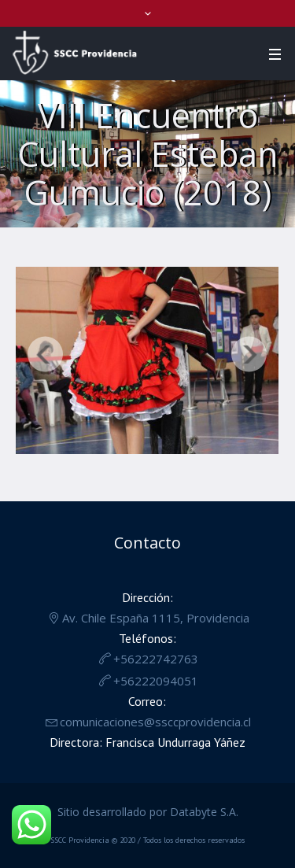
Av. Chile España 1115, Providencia (156, 618)
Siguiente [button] (249, 355)
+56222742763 (156, 659)
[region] (147, 364)
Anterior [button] (45, 355)
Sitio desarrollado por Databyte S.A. (148, 812)
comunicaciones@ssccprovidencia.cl (155, 722)
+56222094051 (156, 681)
